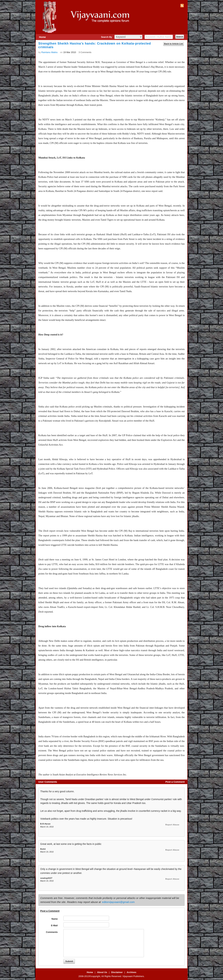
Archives (131, 972)
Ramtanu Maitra (49, 52)
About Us (102, 972)
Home (42, 37)
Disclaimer (117, 972)
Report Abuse (172, 825)
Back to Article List (174, 44)
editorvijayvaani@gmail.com (118, 902)
